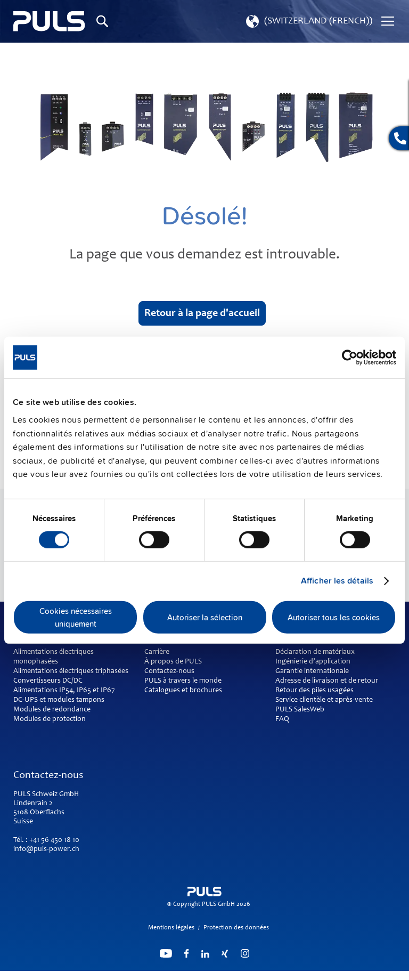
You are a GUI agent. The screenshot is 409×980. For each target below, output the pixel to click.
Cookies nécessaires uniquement (76, 617)
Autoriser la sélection (205, 617)
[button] (308, 21)
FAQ (282, 719)
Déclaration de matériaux (315, 652)
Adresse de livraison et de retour (327, 681)
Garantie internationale (312, 671)
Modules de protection (50, 719)
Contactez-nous (169, 671)
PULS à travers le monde (183, 681)
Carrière (157, 652)
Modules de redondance (52, 710)
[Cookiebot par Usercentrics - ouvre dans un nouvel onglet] (350, 357)
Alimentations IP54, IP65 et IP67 (64, 691)
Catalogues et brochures (183, 691)
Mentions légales (171, 928)
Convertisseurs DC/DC (48, 681)
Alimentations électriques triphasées (71, 671)
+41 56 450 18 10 (54, 840)
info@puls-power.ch (46, 849)
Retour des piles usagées (314, 691)
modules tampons (76, 700)
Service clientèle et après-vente (324, 700)
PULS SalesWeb (300, 710)
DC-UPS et (30, 700)
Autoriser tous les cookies (334, 617)
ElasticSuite (243, 975)
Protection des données (236, 928)
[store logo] (49, 21)
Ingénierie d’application (313, 662)
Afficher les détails (337, 581)
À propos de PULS (173, 662)
